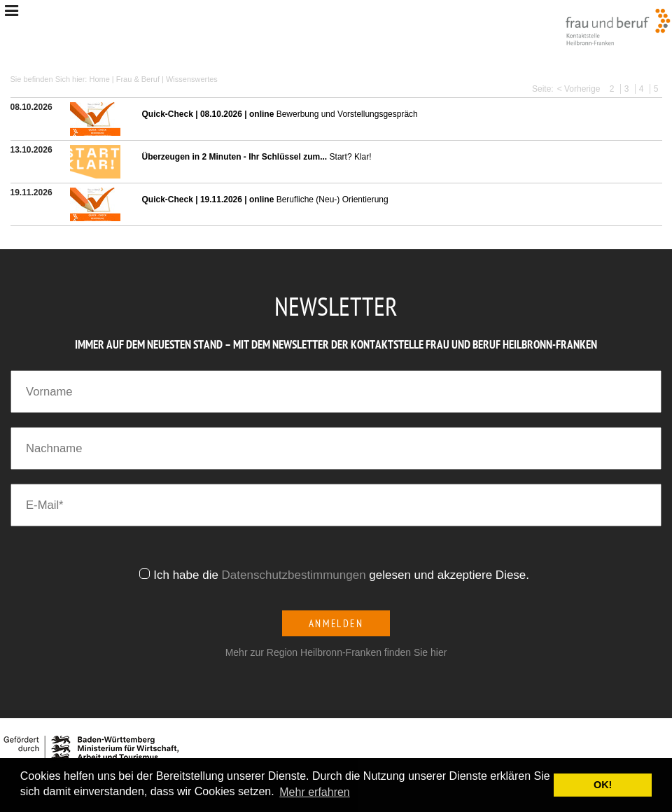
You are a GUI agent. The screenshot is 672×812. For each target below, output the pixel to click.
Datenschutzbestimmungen (294, 575)
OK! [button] (603, 785)
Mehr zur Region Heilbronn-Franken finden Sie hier (336, 652)
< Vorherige (579, 89)
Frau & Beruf (138, 79)
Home (99, 79)
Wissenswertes (192, 79)
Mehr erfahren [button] (315, 792)
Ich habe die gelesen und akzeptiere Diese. (343, 575)
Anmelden (336, 623)
